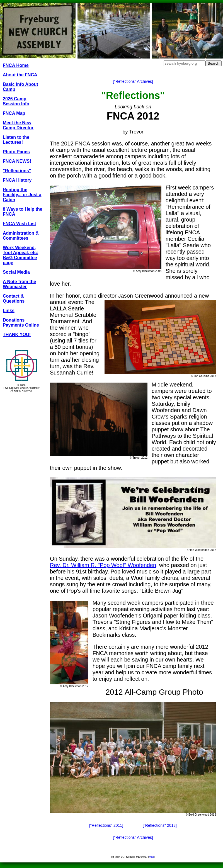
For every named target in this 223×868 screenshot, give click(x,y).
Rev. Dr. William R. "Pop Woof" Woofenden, (104, 565)
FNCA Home (16, 65)
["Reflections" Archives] (133, 81)
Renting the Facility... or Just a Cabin (22, 195)
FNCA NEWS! (17, 161)
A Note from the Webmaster (19, 284)
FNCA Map (14, 113)
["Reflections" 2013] (160, 825)
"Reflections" (17, 171)
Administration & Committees (21, 236)
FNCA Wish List (19, 224)
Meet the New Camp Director (18, 125)
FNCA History (17, 180)
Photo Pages (16, 152)
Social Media (16, 272)
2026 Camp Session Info (16, 101)
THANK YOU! (17, 335)
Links (9, 311)
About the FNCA (20, 75)
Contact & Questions (14, 299)
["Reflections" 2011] (106, 825)
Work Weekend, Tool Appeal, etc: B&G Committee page (20, 255)
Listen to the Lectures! (16, 140)
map (152, 857)
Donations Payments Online (21, 323)
